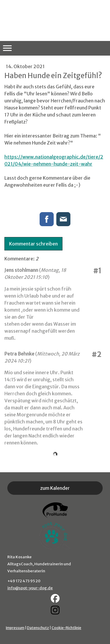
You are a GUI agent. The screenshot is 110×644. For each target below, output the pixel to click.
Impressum (15, 628)
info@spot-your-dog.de (30, 588)
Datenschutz (38, 628)
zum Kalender (55, 488)
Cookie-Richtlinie (66, 628)
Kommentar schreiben (33, 244)
